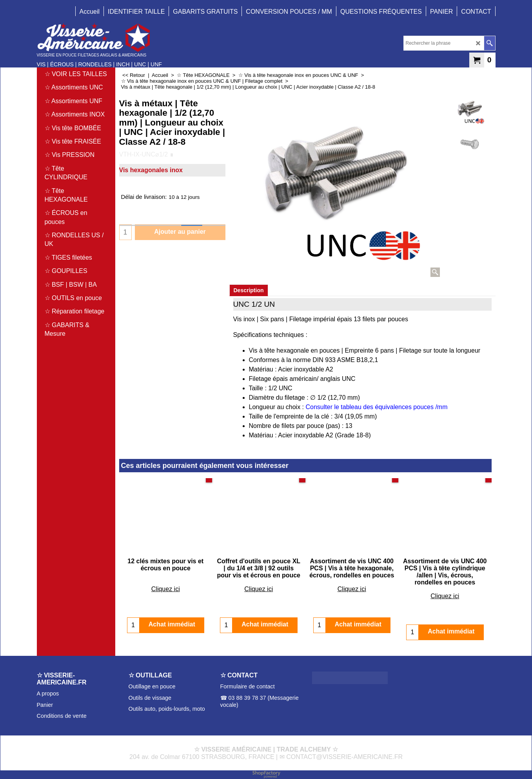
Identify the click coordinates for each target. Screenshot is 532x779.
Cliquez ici (166, 582)
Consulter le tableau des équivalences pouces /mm (377, 407)
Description (249, 290)
